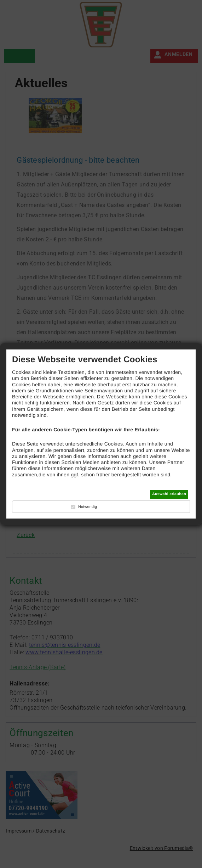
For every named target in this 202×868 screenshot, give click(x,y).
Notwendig (88, 507)
